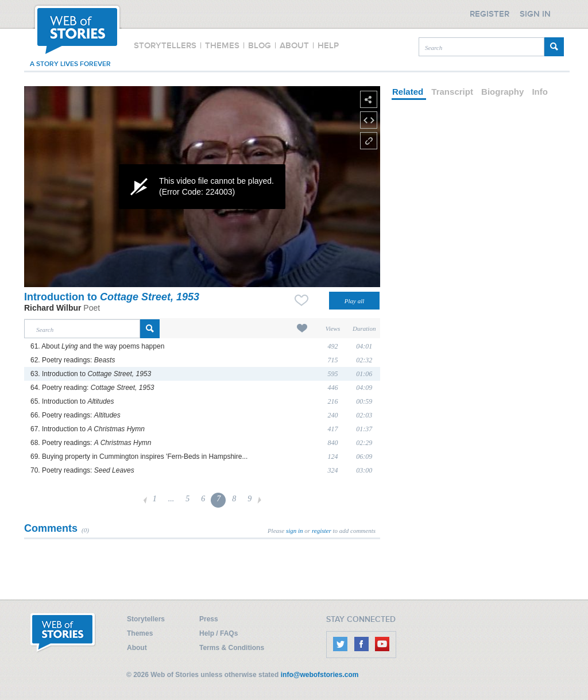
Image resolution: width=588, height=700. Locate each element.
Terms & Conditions (232, 648)
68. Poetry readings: (91, 443)
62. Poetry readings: (73, 360)
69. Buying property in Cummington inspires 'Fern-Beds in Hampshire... (139, 457)
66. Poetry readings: (76, 415)
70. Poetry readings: (82, 470)
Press (209, 619)
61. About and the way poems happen (97, 346)
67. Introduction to (88, 429)
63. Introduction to (91, 374)
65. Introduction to (72, 401)
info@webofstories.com (320, 675)
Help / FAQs (218, 633)
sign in (295, 531)
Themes (140, 633)
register (322, 531)
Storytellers (146, 619)
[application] (202, 187)
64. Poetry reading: (92, 388)
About (137, 648)
